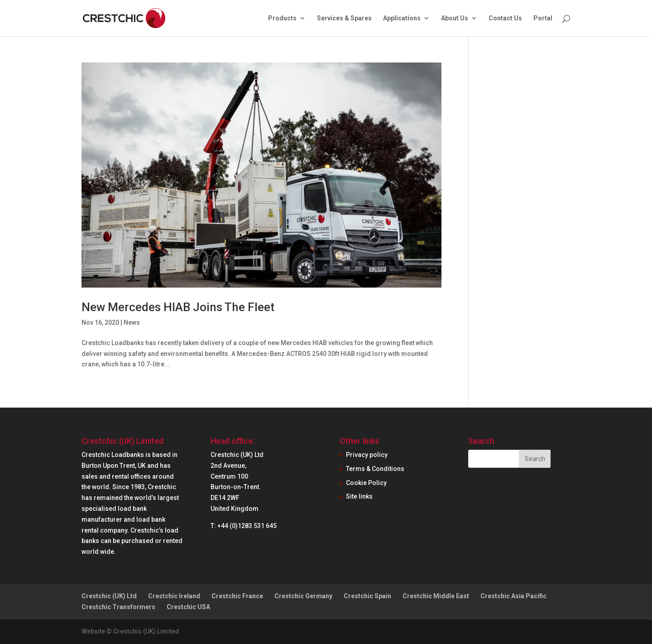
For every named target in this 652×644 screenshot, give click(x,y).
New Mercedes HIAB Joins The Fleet (178, 307)
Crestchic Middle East (436, 596)
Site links (359, 496)
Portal (543, 18)
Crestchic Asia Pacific (513, 596)
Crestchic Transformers (118, 607)
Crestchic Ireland (174, 596)
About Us (455, 18)
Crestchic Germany (303, 596)
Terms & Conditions (375, 469)
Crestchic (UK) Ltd (109, 596)
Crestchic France (237, 596)
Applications (402, 18)
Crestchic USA (188, 607)
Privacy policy (367, 455)
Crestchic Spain (367, 596)
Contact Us (505, 18)
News (132, 322)
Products (282, 18)
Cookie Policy (366, 483)
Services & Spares (344, 18)
